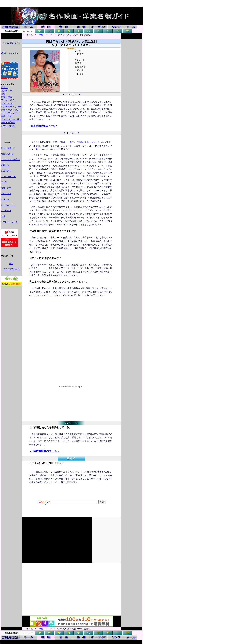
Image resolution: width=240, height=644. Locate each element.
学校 (63, 142)
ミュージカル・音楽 (11, 119)
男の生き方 (6, 171)
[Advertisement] (59, 329)
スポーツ (5, 199)
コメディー (6, 91)
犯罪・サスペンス (11, 110)
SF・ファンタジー (10, 113)
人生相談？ (6, 211)
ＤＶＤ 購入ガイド (11, 43)
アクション (6, 103)
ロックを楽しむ (8, 148)
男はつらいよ (42, 149)
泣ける (4, 182)
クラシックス (8, 126)
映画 (41, 35)
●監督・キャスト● (9, 53)
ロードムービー (8, 205)
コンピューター (8, 177)
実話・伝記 (6, 116)
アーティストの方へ (10, 159)
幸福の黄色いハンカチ (89, 142)
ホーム (30, 35)
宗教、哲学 (6, 188)
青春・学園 (6, 97)
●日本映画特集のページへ (44, 126)
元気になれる (7, 154)
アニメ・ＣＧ (8, 100)
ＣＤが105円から (11, 269)
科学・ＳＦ (6, 194)
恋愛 (3, 94)
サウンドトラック (9, 222)
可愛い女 (5, 165)
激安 (11, 263)
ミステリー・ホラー (11, 107)
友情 (3, 216)
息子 (72, 142)
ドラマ (4, 87)
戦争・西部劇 (8, 123)
